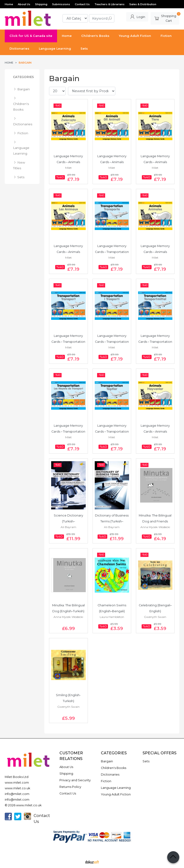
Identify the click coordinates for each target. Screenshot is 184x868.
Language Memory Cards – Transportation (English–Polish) (69, 342)
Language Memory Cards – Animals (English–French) (69, 252)
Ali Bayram (68, 527)
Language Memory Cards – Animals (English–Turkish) (156, 432)
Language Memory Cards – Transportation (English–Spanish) (112, 252)
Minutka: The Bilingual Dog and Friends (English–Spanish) (155, 521)
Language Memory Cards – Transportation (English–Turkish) (112, 432)
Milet (68, 168)
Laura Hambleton (112, 617)
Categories (23, 77)
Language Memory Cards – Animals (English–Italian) (112, 162)
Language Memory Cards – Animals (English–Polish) (69, 162)
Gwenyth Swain (155, 617)
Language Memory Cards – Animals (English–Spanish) (156, 252)
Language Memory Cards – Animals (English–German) (156, 162)
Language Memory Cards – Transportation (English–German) (156, 342)
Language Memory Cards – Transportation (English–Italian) (112, 342)
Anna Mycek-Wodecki (155, 527)
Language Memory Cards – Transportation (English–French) (69, 432)
